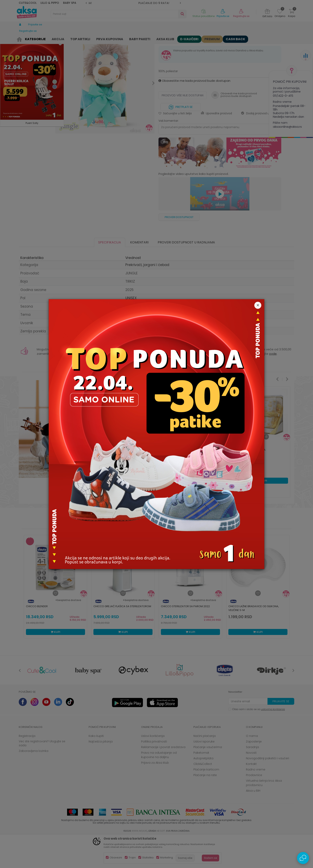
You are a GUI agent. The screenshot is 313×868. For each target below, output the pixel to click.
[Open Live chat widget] (303, 858)
